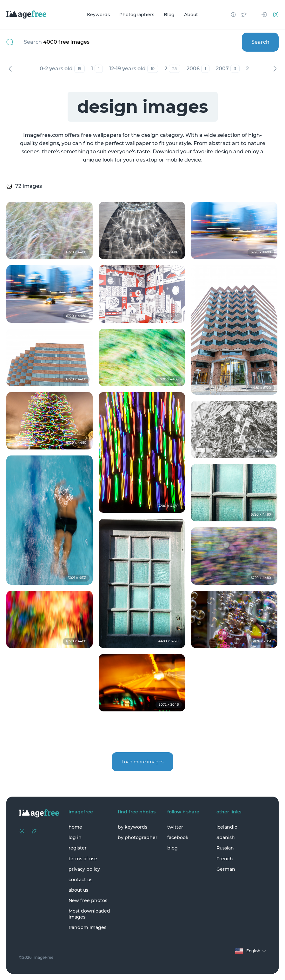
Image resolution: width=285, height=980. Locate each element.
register (78, 848)
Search (260, 42)
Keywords (98, 15)
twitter (175, 827)
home (75, 827)
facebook (178, 837)
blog (172, 848)
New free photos (88, 900)
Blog (169, 15)
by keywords (133, 827)
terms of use (83, 859)
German (226, 869)
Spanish (226, 837)
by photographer (138, 837)
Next (275, 69)
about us (78, 890)
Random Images (87, 927)
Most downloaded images (89, 914)
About (191, 15)
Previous (10, 69)
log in (75, 837)
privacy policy (84, 869)
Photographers (137, 15)
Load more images (142, 762)
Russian (225, 848)
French (225, 859)
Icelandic (227, 827)
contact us (80, 880)
